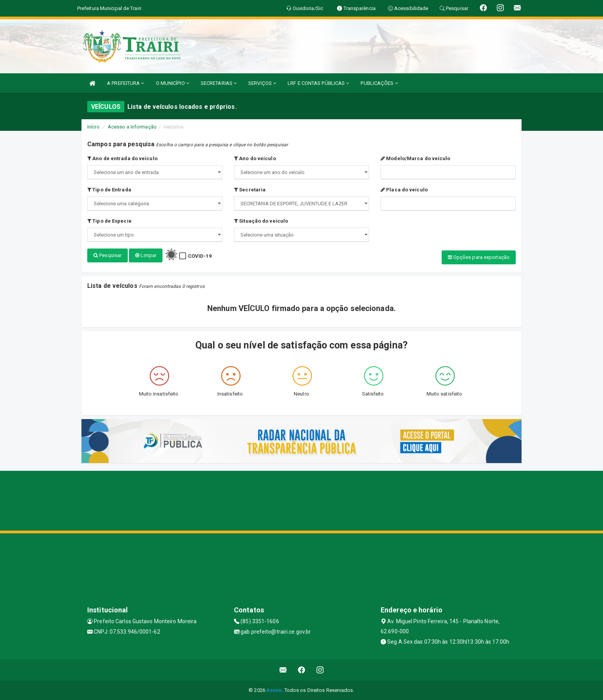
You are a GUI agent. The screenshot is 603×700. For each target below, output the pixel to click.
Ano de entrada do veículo (122, 158)
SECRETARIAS (219, 83)
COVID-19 (200, 256)
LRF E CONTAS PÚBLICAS (318, 83)
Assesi (274, 690)
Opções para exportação (479, 257)
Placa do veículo (404, 190)
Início (93, 127)
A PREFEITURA (125, 83)
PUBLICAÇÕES (379, 83)
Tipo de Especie (109, 221)
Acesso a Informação (132, 127)
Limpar (146, 255)
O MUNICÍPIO (173, 83)
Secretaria (250, 190)
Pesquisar (108, 255)
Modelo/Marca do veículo (416, 158)
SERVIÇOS (262, 83)
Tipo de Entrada (109, 190)
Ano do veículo (255, 158)
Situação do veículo (261, 221)
